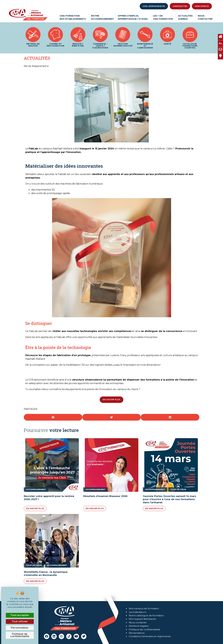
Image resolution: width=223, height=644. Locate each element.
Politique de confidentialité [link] (20, 635)
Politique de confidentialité (145, 630)
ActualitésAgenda (186, 17)
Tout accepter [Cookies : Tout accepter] (20, 615)
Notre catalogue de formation (147, 615)
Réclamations (137, 633)
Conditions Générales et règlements (150, 637)
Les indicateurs (138, 612)
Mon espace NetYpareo (143, 619)
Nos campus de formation (144, 608)
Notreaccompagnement (102, 17)
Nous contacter (138, 622)
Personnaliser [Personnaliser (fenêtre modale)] (20, 628)
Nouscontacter (205, 17)
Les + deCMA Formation (164, 17)
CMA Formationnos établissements (73, 17)
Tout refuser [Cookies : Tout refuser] (20, 621)
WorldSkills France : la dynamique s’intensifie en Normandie (46, 574)
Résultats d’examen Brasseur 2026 (105, 496)
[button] (53, 417)
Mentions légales (139, 626)
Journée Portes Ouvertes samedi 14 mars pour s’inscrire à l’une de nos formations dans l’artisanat (169, 499)
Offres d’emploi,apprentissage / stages (133, 17)
